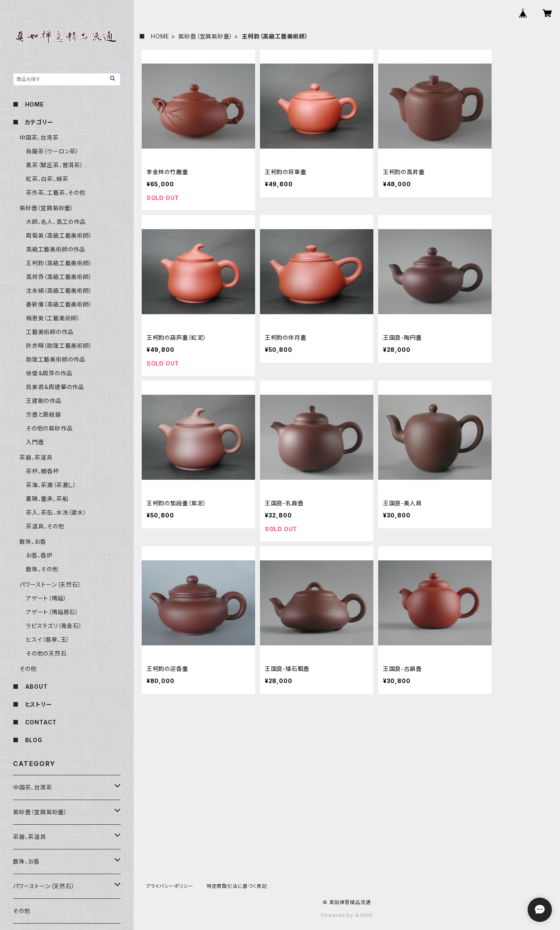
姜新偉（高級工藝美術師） (59, 304)
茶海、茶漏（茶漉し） (51, 485)
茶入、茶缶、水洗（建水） (56, 512)
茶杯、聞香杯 (43, 471)
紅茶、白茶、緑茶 (47, 179)
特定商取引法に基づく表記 (237, 886)
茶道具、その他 (45, 526)
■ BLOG (28, 740)
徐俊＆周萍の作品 (49, 373)
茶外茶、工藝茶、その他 (56, 193)
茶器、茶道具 (36, 457)
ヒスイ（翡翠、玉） (48, 640)
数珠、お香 (33, 542)
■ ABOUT (30, 686)
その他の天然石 (46, 653)
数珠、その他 (42, 569)
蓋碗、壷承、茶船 (47, 499)
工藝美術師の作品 (50, 332)
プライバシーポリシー (170, 886)
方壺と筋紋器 (44, 414)
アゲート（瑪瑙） (46, 598)
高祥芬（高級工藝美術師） (59, 277)
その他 (28, 669)
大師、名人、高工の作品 (56, 222)
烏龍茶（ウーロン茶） (52, 151)
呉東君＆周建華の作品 (55, 387)
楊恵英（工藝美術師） (53, 318)
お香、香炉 (39, 555)
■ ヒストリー (33, 704)
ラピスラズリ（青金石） (54, 626)
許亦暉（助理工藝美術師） (59, 346)
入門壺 (35, 442)
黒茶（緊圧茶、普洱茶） (55, 165)
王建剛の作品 (44, 401)
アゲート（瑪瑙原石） (52, 612)
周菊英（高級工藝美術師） (59, 235)
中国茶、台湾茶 (39, 137)
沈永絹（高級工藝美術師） (59, 290)
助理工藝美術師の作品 (56, 359)
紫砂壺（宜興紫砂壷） (205, 36)
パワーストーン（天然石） (50, 584)
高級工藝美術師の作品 (56, 249)
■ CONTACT (35, 722)
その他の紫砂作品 (49, 428)
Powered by (347, 915)
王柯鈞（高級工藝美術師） (59, 263)
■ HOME (154, 36)
